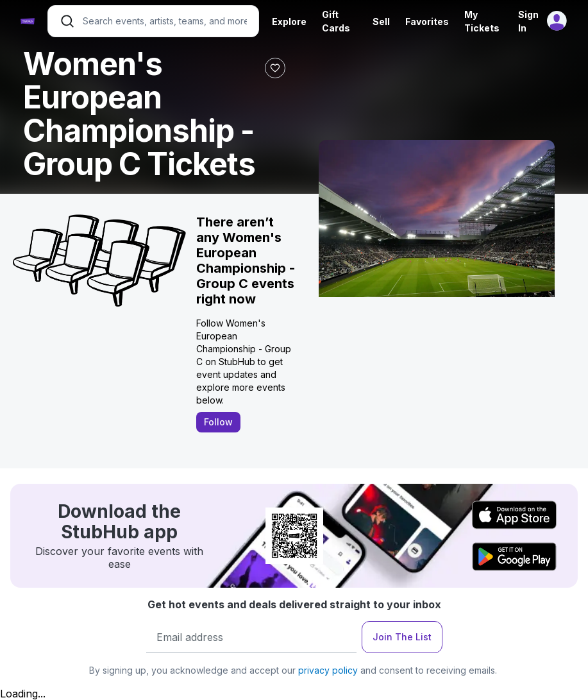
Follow (218, 422)
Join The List (402, 637)
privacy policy (328, 670)
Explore (289, 21)
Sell (381, 21)
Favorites (427, 21)
